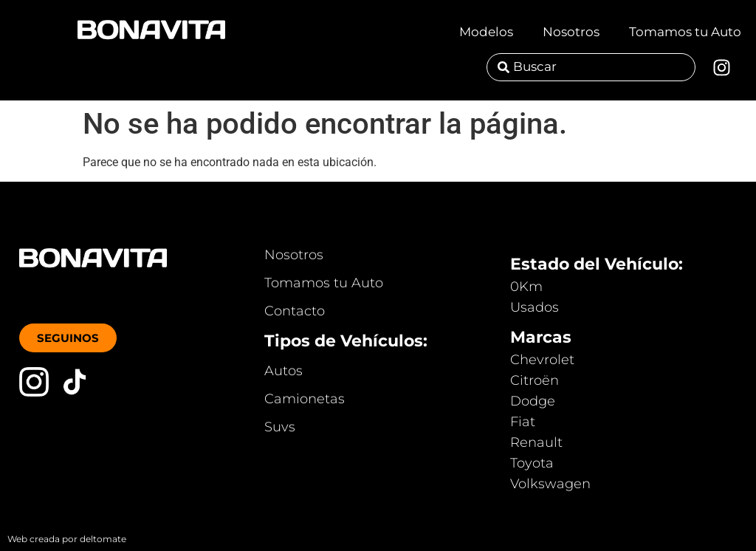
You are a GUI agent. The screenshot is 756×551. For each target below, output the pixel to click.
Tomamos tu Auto (685, 32)
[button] (68, 338)
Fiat (523, 422)
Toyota (532, 463)
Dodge (533, 401)
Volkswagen (550, 484)
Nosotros (571, 32)
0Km (526, 287)
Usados (535, 307)
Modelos (486, 32)
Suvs (280, 427)
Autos (283, 371)
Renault (536, 442)
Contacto (295, 311)
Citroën (535, 380)
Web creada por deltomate (67, 539)
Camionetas (305, 399)
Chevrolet (542, 360)
